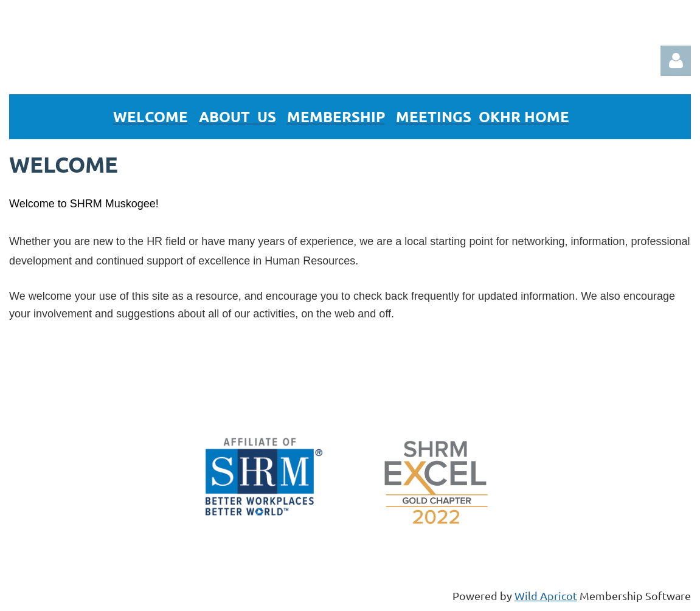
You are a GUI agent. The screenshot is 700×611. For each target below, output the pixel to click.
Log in (676, 61)
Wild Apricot (546, 595)
